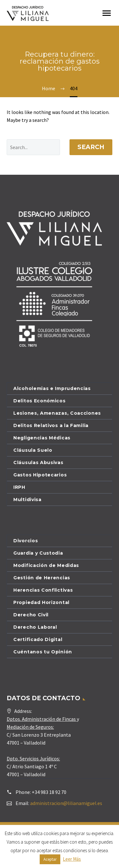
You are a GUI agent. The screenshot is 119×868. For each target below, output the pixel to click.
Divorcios (26, 541)
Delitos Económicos (40, 401)
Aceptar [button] (50, 859)
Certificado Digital (38, 639)
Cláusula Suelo (33, 450)
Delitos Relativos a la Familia (51, 425)
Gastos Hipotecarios (40, 475)
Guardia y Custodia (38, 553)
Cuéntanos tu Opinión (43, 652)
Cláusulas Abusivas (38, 462)
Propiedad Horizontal (41, 602)
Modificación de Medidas (46, 565)
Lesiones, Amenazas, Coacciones (57, 413)
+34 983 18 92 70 (49, 792)
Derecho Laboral (35, 627)
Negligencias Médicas (42, 438)
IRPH (19, 487)
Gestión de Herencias (42, 578)
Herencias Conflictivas (43, 590)
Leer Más (72, 859)
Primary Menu (107, 13)
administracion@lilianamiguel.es (66, 803)
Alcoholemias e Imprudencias (52, 388)
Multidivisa (27, 500)
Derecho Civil (31, 615)
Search (91, 147)
